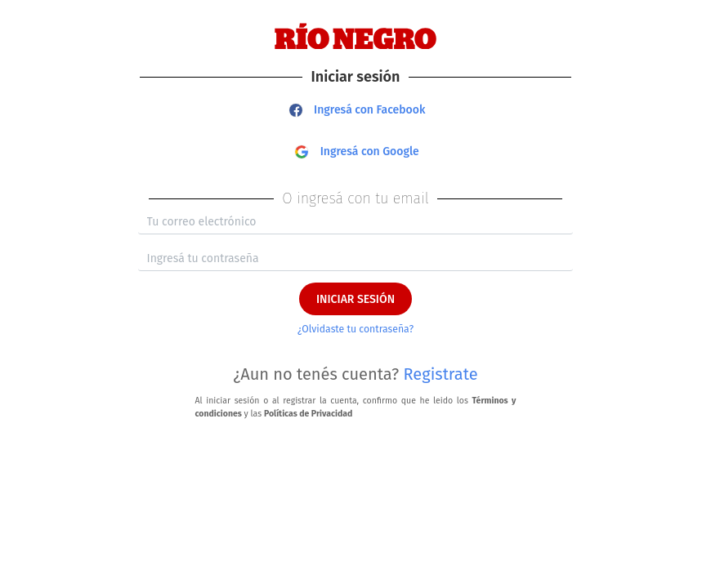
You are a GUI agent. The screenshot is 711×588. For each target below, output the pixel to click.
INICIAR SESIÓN (355, 299)
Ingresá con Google (357, 151)
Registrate (441, 374)
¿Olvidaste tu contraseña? (355, 329)
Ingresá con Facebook (358, 110)
